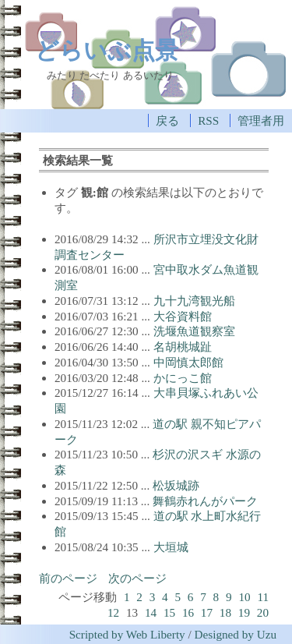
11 (263, 597)
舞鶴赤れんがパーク (205, 501)
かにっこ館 (183, 378)
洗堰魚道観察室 (194, 331)
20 (263, 612)
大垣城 (171, 547)
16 (188, 612)
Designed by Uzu (236, 634)
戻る (167, 120)
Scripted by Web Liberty (127, 634)
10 (244, 597)
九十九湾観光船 (194, 301)
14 (151, 612)
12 (113, 612)
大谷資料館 (183, 316)
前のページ (68, 578)
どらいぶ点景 (107, 50)
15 (169, 612)
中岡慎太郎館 (188, 362)
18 (225, 612)
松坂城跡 (176, 485)
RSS (208, 120)
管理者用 (261, 120)
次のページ (137, 578)
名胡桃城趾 (183, 347)
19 (244, 612)
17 (207, 612)
